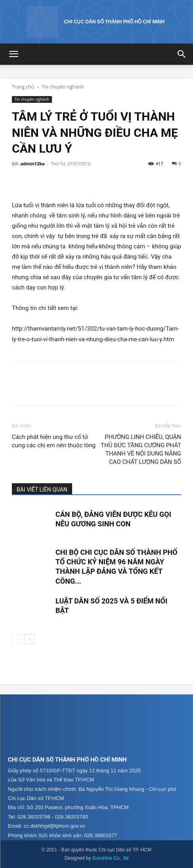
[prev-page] (17, 639)
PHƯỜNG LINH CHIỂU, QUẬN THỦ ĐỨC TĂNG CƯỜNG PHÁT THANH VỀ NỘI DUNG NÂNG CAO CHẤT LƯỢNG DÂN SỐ (141, 449)
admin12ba (32, 164)
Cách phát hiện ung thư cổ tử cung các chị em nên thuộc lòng (54, 441)
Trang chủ (23, 87)
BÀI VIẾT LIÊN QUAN (42, 490)
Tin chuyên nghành (63, 87)
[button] (13, 54)
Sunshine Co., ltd (110, 858)
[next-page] (30, 639)
